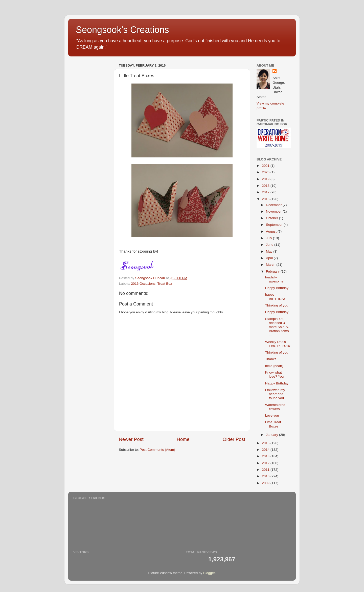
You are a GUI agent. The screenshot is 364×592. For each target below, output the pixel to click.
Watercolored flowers (275, 407)
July (269, 238)
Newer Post (131, 439)
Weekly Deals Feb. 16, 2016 (278, 344)
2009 (266, 483)
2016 (266, 199)
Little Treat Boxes (273, 424)
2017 (266, 192)
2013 (266, 456)
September (275, 225)
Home (183, 439)
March (271, 265)
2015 (266, 443)
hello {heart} (274, 366)
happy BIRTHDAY (276, 297)
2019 (266, 179)
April (270, 258)
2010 (266, 476)
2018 (266, 186)
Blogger (209, 573)
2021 (266, 166)
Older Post (234, 439)
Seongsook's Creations (122, 30)
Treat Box (165, 284)
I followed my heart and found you (275, 394)
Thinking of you (277, 305)
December (274, 205)
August (272, 231)
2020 (266, 172)
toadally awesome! (275, 279)
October (272, 218)
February (273, 271)
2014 (266, 450)
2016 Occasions (143, 284)
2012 (266, 463)
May (270, 251)
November (274, 211)
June (270, 245)
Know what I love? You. (275, 374)
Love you (272, 415)
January (272, 435)
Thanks (271, 359)
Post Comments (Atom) (157, 450)
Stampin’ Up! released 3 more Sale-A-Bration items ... (277, 327)
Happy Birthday (277, 288)
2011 (266, 470)
